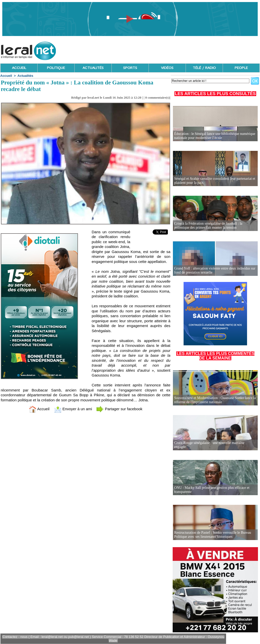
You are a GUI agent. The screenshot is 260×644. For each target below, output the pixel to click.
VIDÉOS (167, 68)
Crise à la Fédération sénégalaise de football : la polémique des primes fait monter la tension (208, 226)
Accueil (6, 76)
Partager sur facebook (119, 409)
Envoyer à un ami (73, 409)
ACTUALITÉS (93, 68)
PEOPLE (241, 68)
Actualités (25, 76)
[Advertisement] (167, 49)
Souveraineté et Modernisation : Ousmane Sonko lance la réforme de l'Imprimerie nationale (215, 400)
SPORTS (130, 68)
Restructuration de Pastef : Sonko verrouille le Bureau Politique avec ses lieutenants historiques (213, 535)
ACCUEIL (19, 68)
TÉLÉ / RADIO (204, 68)
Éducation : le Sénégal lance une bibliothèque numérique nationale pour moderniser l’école (215, 136)
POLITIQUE (56, 68)
